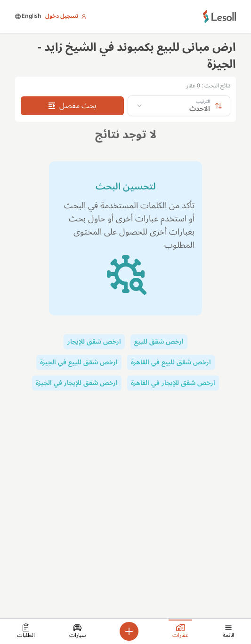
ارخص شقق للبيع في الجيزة (79, 362)
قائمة (228, 632)
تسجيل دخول (66, 16)
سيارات (77, 632)
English (28, 16)
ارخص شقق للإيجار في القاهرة (173, 383)
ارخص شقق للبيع (159, 342)
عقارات (180, 631)
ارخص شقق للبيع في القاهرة (171, 362)
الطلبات (26, 632)
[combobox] (179, 106)
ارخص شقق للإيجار (94, 342)
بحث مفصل (72, 106)
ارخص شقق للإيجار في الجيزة (77, 383)
